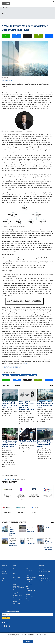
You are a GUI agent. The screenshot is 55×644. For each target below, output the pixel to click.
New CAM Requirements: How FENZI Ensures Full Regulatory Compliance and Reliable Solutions (9, 444)
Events (14, 584)
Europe (14, 582)
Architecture (15, 571)
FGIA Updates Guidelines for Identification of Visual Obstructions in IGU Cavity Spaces (45, 404)
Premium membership (44, 578)
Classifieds (5, 574)
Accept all (28, 641)
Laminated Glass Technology (29, 575)
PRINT (38, 36)
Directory (4, 571)
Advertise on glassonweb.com (46, 581)
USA (27, 598)
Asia (14, 573)
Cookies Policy (10, 638)
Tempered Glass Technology (29, 593)
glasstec (15, 598)
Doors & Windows (17, 578)
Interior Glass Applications (29, 571)
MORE (49, 36)
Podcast (27, 588)
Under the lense (29, 596)
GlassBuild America (17, 596)
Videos (27, 601)
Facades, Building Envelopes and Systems (18, 587)
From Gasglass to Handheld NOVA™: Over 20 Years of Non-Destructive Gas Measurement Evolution (27, 405)
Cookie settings (17, 638)
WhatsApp (6, 36)
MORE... (52, 386)
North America (29, 584)
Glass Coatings (16, 590)
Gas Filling (6, 375)
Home (3, 8)
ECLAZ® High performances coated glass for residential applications (49, 546)
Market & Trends (30, 580)
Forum (4, 581)
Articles (4, 576)
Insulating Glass (15, 375)
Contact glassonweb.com (44, 571)
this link (25, 364)
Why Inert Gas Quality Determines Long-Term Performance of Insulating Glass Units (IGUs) (10, 404)
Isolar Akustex (49, 528)
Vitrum (27, 603)
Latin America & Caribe (31, 577)
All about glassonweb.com (45, 569)
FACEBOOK (17, 36)
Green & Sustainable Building (17, 601)
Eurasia (14, 580)
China (14, 575)
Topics (4, 578)
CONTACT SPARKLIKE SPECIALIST (11, 367)
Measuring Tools (26, 375)
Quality (35, 375)
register (12, 480)
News (7, 8)
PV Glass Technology (30, 591)
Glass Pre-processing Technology (18, 593)
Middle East (28, 582)
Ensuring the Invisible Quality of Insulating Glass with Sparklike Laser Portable (45, 444)
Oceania (28, 586)
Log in (6, 480)
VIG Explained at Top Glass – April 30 (27, 442)
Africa (14, 569)
